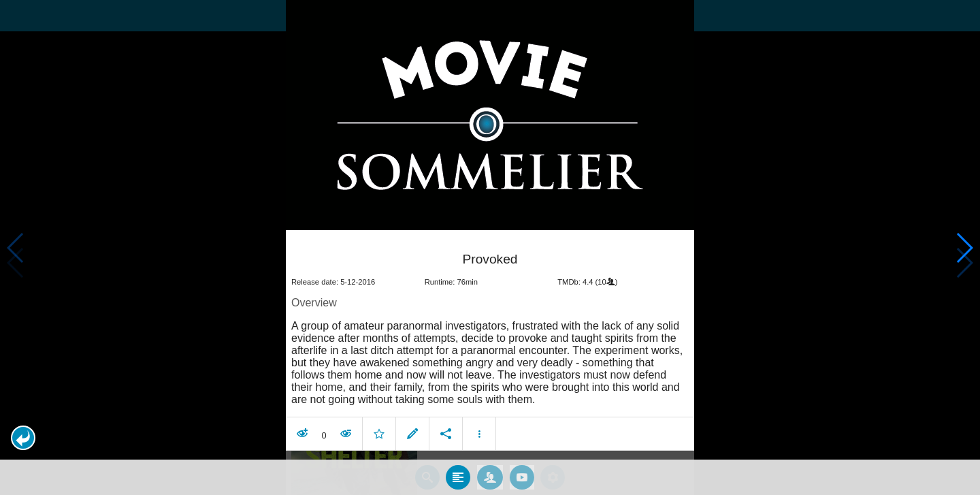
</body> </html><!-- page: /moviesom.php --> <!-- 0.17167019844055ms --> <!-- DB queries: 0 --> (490, 247)
